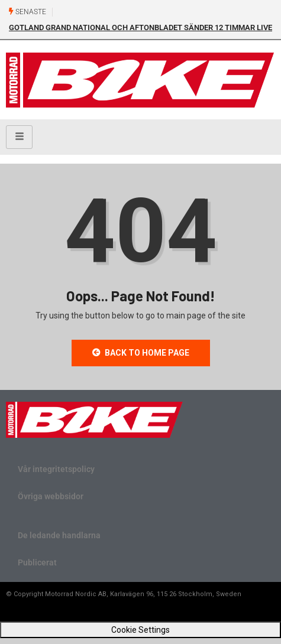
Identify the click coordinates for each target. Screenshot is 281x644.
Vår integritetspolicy (56, 469)
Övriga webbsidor (51, 496)
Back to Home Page (141, 353)
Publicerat (37, 562)
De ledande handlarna (59, 535)
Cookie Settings (140, 630)
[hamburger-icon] (19, 137)
